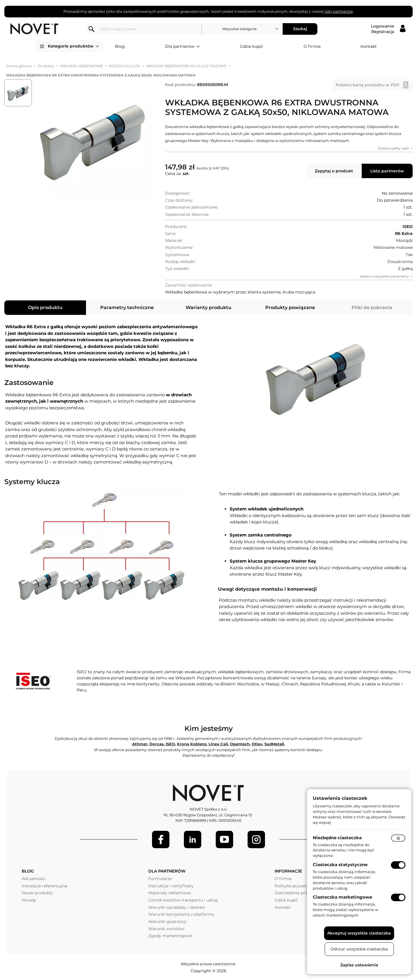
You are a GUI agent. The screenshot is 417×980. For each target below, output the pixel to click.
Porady (29, 900)
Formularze (160, 879)
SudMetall (274, 744)
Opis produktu (45, 307)
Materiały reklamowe (170, 893)
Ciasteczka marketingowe (342, 897)
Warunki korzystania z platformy (181, 914)
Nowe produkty (37, 893)
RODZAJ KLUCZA (125, 66)
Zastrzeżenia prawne (295, 893)
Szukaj (300, 29)
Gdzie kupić (252, 46)
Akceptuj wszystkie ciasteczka (359, 933)
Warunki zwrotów (166, 929)
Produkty (46, 66)
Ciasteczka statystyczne (340, 865)
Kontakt (369, 46)
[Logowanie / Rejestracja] (388, 29)
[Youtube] (224, 840)
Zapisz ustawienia (359, 965)
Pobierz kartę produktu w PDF (368, 85)
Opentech (240, 744)
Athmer (140, 744)
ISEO (170, 744)
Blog (120, 46)
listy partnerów (339, 11)
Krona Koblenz (192, 744)
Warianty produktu (209, 307)
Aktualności (34, 879)
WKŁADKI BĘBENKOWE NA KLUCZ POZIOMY (187, 66)
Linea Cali (218, 744)
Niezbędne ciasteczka (337, 838)
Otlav (257, 744)
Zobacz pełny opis (393, 148)
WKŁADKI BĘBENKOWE (82, 66)
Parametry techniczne (127, 307)
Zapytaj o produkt (334, 171)
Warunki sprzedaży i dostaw (177, 907)
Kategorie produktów (73, 46)
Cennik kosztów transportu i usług (183, 900)
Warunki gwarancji (167, 921)
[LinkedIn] (193, 840)
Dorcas (157, 744)
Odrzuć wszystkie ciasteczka (359, 949)
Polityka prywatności (296, 886)
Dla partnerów (182, 47)
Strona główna (19, 66)
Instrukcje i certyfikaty (171, 886)
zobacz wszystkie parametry (384, 276)
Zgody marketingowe (170, 936)
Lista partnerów (387, 171)
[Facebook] (161, 840)
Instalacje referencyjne (44, 886)
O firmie (312, 46)
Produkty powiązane (290, 307)
